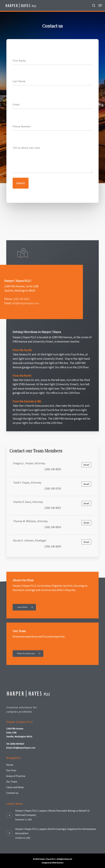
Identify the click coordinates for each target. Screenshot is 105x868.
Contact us (12, 793)
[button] (100, 5)
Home (10, 765)
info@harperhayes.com (25, 303)
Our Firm (11, 770)
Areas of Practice (16, 776)
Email (86, 465)
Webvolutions (58, 863)
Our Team (12, 782)
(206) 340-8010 (21, 299)
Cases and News (15, 787)
